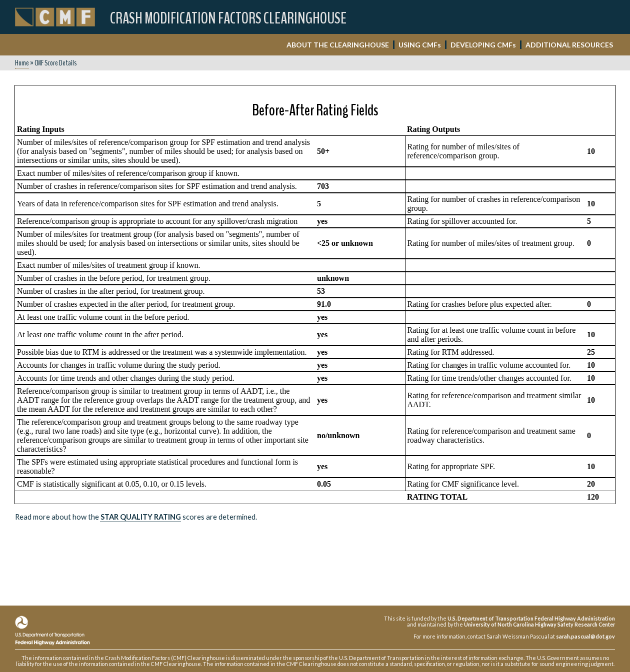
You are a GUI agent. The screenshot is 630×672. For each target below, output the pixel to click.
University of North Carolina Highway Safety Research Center (539, 624)
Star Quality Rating (141, 517)
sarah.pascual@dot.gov (585, 636)
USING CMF (420, 45)
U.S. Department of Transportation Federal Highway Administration (531, 618)
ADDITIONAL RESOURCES (569, 45)
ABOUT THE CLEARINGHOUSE (338, 45)
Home (22, 63)
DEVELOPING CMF (483, 45)
